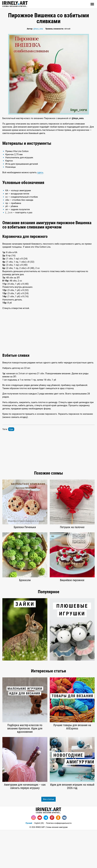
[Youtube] (40, 856)
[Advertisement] (48, 156)
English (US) (39, 861)
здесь (40, 211)
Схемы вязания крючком (15, 4)
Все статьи (48, 837)
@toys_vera (38, 29)
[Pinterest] (52, 856)
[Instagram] (33, 856)
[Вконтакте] (64, 856)
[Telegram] (46, 856)
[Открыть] (92, 4)
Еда (11, 467)
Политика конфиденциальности (59, 861)
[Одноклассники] (58, 856)
